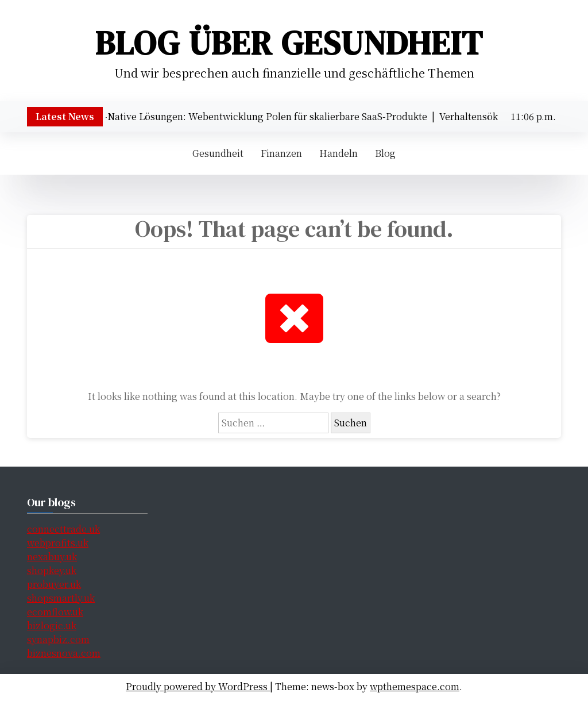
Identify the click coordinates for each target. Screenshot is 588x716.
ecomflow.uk (55, 612)
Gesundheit (218, 153)
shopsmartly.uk (61, 598)
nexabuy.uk (52, 557)
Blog (385, 153)
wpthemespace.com (415, 686)
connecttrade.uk (63, 529)
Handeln (339, 153)
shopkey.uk (52, 570)
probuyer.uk (54, 584)
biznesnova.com (64, 653)
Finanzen (281, 153)
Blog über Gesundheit (289, 43)
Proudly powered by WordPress (198, 686)
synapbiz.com (58, 639)
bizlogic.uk (52, 625)
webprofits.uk (58, 543)
